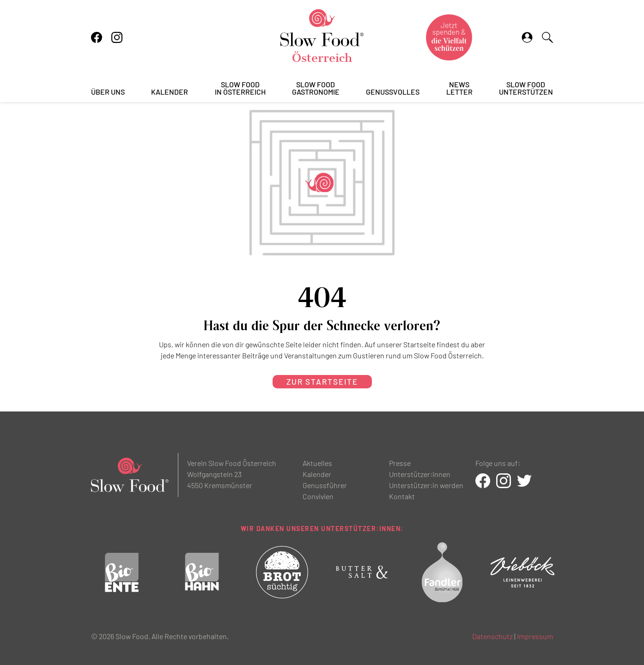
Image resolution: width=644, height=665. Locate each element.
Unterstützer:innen (420, 474)
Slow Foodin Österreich (240, 88)
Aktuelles (317, 463)
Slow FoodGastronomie (316, 88)
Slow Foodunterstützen (526, 88)
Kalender (170, 92)
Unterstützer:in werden (426, 485)
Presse (400, 463)
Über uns (108, 92)
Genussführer (325, 485)
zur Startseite (322, 381)
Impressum (535, 636)
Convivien (318, 496)
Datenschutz (492, 636)
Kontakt (402, 496)
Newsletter (459, 88)
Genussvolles (393, 92)
